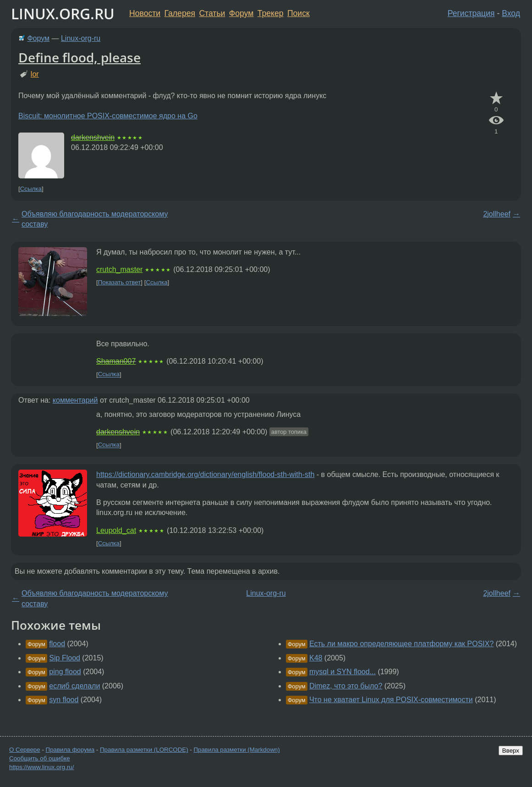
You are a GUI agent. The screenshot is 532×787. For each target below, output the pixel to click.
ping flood (65, 672)
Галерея (180, 13)
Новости (145, 13)
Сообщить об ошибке (40, 758)
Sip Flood (65, 658)
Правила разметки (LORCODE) (144, 750)
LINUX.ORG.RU (63, 14)
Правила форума (70, 750)
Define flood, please (80, 57)
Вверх (511, 751)
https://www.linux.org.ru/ (41, 767)
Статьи (212, 13)
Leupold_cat (116, 530)
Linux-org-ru (81, 38)
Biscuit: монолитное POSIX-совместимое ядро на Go (108, 116)
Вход (511, 13)
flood (57, 644)
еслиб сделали (74, 686)
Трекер (271, 13)
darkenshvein (93, 137)
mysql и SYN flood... (343, 672)
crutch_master (119, 269)
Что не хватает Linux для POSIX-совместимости (391, 700)
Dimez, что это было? (346, 686)
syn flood (64, 700)
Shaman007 (116, 361)
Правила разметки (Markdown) (236, 750)
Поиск (299, 13)
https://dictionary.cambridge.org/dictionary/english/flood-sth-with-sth (205, 474)
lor (35, 74)
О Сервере (25, 750)
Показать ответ (120, 282)
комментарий (75, 400)
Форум (241, 13)
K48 (316, 658)
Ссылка (31, 189)
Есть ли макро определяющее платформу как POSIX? (401, 644)
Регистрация (471, 13)
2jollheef (497, 214)
